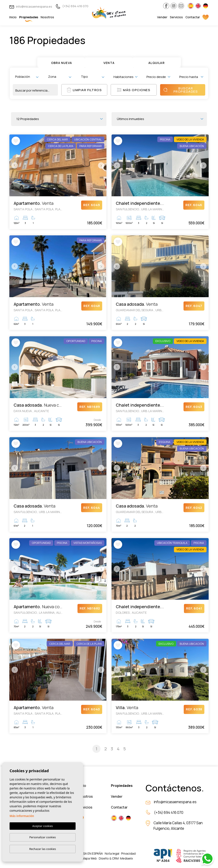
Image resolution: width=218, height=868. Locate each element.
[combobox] (27, 77)
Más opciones (134, 90)
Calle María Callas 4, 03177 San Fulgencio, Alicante (178, 826)
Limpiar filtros (84, 90)
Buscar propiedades (181, 90)
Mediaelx (126, 858)
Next (102, 165)
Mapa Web (89, 858)
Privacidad (128, 853)
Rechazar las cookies (42, 849)
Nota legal (112, 853)
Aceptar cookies (43, 826)
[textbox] (28, 77)
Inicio (13, 17)
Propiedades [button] (29, 17)
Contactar (193, 17)
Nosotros (47, 17)
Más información (22, 816)
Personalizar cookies (43, 837)
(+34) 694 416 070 (72, 6)
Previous (14, 165)
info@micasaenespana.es (31, 6)
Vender (162, 17)
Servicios (176, 17)
